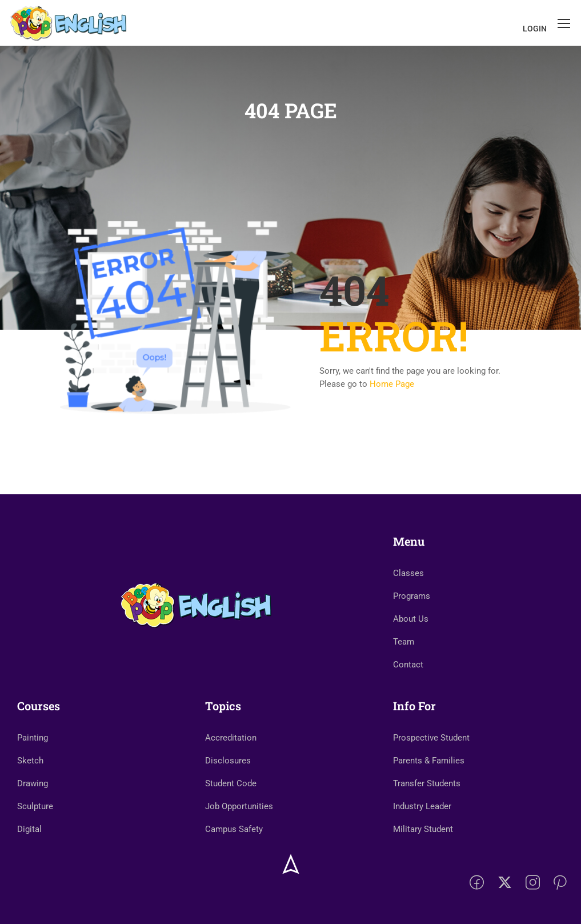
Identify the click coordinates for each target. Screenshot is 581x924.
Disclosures (228, 761)
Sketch (30, 761)
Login (535, 29)
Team (404, 642)
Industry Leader (422, 806)
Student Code (231, 783)
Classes (408, 573)
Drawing (33, 783)
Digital (29, 829)
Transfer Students (427, 783)
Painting (33, 738)
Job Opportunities (239, 806)
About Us (411, 619)
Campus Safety (234, 829)
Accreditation (231, 738)
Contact (408, 665)
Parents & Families (429, 761)
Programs (412, 596)
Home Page (392, 384)
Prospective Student (431, 738)
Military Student (423, 829)
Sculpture (35, 806)
